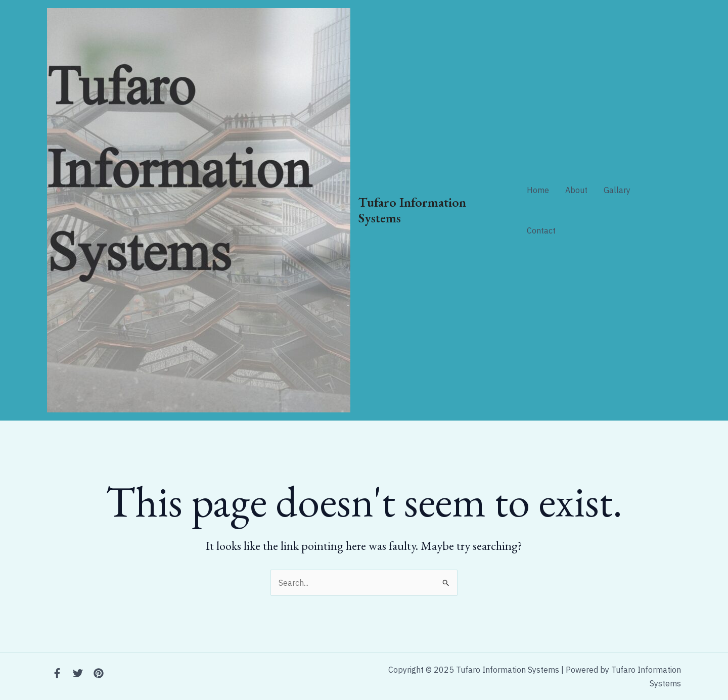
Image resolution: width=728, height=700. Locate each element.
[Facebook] (57, 673)
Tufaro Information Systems (412, 210)
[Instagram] (99, 673)
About (576, 190)
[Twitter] (78, 673)
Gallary (617, 190)
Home (538, 190)
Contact (541, 230)
